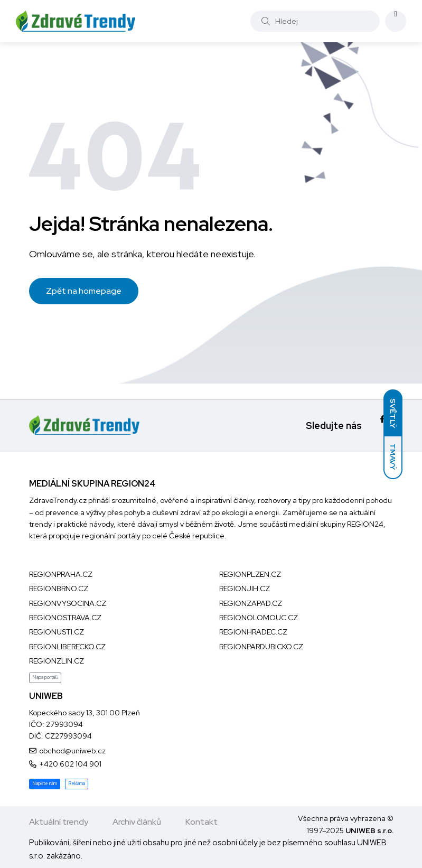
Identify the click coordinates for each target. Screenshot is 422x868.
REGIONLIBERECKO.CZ (67, 647)
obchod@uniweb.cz (72, 751)
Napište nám (45, 783)
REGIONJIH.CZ (245, 589)
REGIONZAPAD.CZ (251, 603)
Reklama (77, 783)
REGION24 (365, 524)
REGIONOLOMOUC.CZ (259, 618)
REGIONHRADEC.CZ (253, 632)
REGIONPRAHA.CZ (61, 574)
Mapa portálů (45, 677)
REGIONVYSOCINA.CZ (68, 603)
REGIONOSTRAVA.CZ (65, 618)
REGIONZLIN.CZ (57, 661)
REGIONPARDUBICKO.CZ (261, 647)
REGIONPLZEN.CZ (250, 574)
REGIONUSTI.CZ (57, 632)
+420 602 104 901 (70, 764)
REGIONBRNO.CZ (59, 589)
